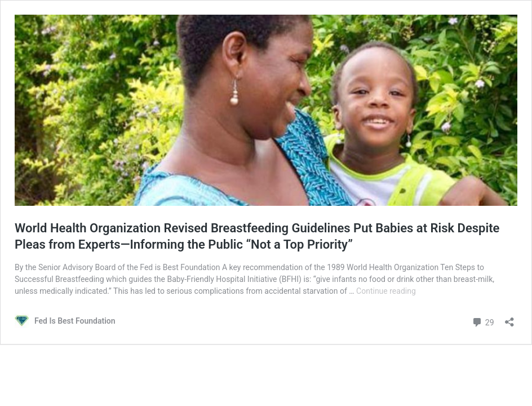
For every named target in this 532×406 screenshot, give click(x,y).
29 (483, 321)
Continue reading (386, 291)
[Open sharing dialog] (509, 318)
